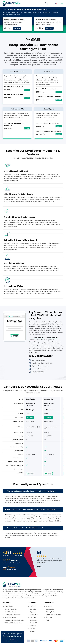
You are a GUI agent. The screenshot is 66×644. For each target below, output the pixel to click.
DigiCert (33, 612)
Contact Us (50, 609)
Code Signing (9, 606)
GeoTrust (33, 617)
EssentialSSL (34, 615)
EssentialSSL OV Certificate (14, 95)
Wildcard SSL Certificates (13, 623)
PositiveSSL (34, 623)
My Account (51, 4)
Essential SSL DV (41, 338)
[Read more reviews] (9, 570)
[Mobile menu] (62, 4)
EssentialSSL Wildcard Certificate (48, 89)
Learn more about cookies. (12, 641)
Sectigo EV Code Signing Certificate (49, 131)
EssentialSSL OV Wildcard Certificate (49, 97)
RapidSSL (33, 626)
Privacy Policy (51, 612)
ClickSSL (33, 606)
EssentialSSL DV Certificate (14, 87)
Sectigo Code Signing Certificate (48, 123)
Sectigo (33, 628)
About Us (49, 606)
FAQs (48, 620)
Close (23, 632)
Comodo (33, 609)
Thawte (33, 631)
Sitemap (49, 617)
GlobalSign (34, 620)
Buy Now (17, 28)
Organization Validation (13, 615)
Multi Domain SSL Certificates (15, 620)
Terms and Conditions (53, 615)
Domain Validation (11, 609)
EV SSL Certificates (11, 612)
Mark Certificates (11, 617)
